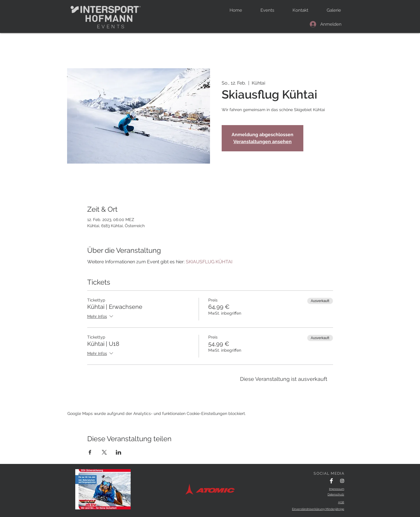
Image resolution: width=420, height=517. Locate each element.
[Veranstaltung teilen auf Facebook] (90, 452)
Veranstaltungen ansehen (262, 142)
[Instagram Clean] (342, 481)
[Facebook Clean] (331, 481)
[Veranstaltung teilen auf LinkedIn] (119, 452)
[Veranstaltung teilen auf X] (104, 452)
